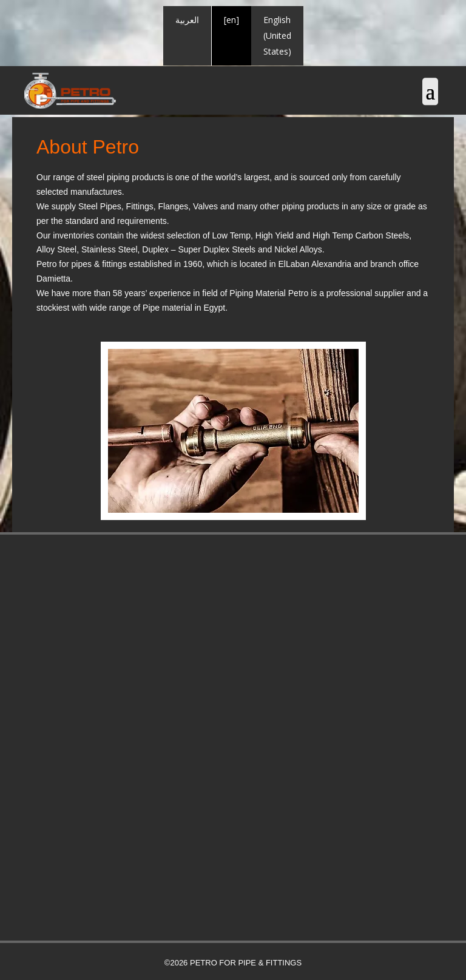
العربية (187, 20)
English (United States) (277, 35)
